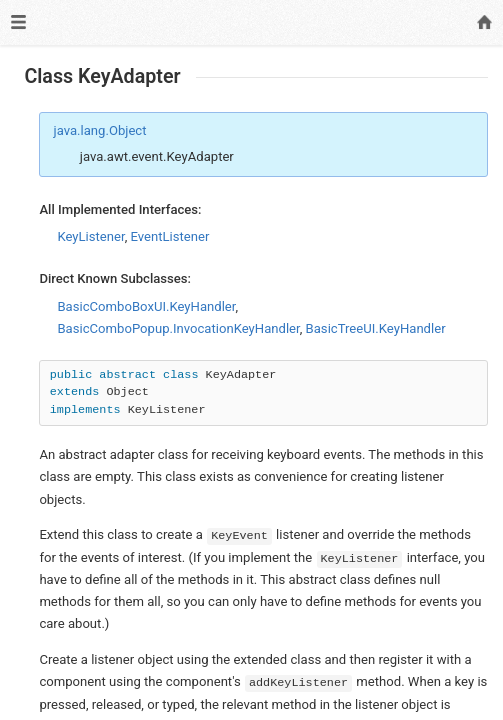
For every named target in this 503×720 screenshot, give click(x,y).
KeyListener (90, 236)
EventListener (170, 236)
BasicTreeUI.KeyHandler (376, 328)
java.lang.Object (100, 130)
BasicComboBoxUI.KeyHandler (146, 306)
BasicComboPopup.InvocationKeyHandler (178, 328)
